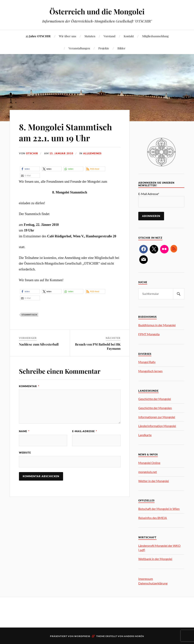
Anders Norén (134, 636)
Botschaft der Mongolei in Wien (159, 509)
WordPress (82, 636)
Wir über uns (68, 36)
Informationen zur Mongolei (157, 417)
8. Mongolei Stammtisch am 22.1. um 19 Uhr (65, 132)
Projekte (104, 48)
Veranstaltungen (79, 48)
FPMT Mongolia (149, 334)
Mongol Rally (147, 362)
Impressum (146, 579)
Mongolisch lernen (150, 371)
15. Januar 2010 (61, 153)
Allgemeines (92, 153)
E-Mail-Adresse (85, 431)
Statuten (90, 36)
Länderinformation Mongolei (157, 426)
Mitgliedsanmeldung (155, 36)
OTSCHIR (32, 153)
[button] (30, 169)
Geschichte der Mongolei (155, 399)
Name (24, 431)
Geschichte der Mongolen (155, 408)
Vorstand (110, 36)
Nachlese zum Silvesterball (39, 344)
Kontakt (129, 36)
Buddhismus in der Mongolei (157, 325)
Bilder (121, 48)
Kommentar (29, 386)
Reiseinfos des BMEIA (153, 518)
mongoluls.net (148, 472)
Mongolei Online (149, 463)
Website (25, 453)
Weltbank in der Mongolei (155, 559)
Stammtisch (29, 315)
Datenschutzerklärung (153, 583)
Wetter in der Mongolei (154, 481)
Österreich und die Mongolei (97, 11)
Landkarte (145, 435)
